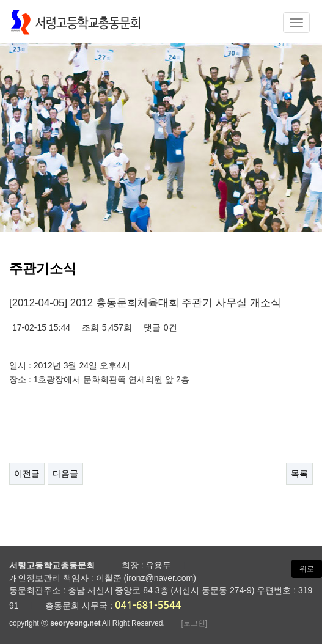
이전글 (27, 474)
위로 (307, 569)
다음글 (65, 474)
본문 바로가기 (0, 0)
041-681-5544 (148, 605)
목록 (299, 474)
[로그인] (194, 623)
